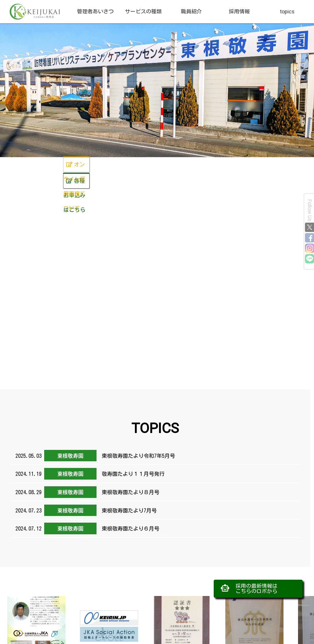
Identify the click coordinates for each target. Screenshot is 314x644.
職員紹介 (191, 11)
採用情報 (239, 11)
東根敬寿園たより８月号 (129, 492)
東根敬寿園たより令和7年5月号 (137, 456)
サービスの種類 (143, 11)
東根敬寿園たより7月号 (128, 510)
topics (287, 11)
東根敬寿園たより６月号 (129, 528)
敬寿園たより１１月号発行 (132, 474)
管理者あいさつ (95, 11)
